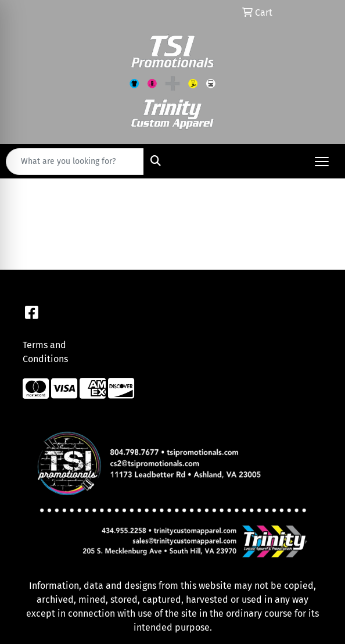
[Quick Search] (75, 162)
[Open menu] (322, 162)
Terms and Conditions (45, 352)
